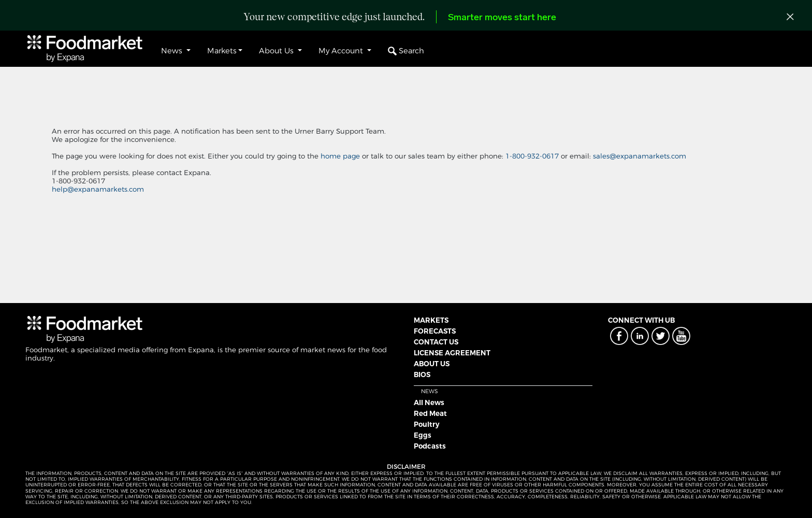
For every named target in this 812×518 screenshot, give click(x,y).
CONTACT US (436, 342)
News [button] (173, 51)
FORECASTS (435, 331)
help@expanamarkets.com (98, 189)
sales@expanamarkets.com (640, 156)
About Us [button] (277, 51)
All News (429, 402)
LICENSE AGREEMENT (452, 353)
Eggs (423, 435)
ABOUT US (432, 364)
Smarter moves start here (502, 18)
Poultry (427, 424)
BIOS (422, 375)
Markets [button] (222, 51)
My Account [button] (342, 51)
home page (340, 156)
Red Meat (430, 413)
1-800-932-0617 (533, 156)
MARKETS (431, 320)
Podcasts (430, 446)
